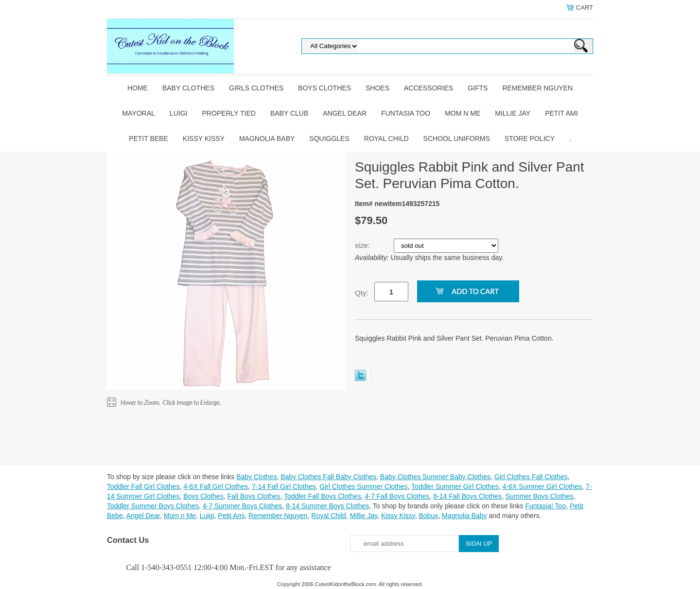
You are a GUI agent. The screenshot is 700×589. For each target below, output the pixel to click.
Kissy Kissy (204, 139)
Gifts (478, 88)
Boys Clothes (324, 88)
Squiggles (329, 139)
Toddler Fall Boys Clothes (323, 496)
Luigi (179, 113)
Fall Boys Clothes (254, 496)
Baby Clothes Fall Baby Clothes (328, 477)
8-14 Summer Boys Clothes (327, 506)
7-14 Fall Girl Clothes (284, 486)
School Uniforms (457, 139)
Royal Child (386, 139)
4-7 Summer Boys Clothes (242, 506)
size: (363, 245)
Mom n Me (463, 113)
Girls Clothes (256, 88)
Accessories (429, 88)
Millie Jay (513, 113)
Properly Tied (228, 113)
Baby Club (289, 113)
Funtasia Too (406, 113)
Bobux (428, 516)
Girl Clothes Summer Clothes (363, 486)
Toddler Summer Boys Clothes (153, 506)
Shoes (377, 88)
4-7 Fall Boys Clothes (397, 496)
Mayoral (138, 113)
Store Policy (530, 139)
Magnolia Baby (267, 139)
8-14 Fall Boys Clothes (467, 496)
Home (138, 88)
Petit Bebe (149, 139)
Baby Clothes (188, 88)
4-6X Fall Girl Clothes (216, 486)
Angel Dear (345, 113)
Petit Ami (561, 113)
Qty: (362, 293)
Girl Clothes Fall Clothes (531, 477)
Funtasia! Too (545, 506)
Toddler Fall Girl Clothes (143, 486)
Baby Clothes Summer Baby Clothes (435, 477)
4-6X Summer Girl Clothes (542, 486)
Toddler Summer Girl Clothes (455, 486)
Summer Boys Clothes (539, 496)
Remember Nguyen (537, 88)
